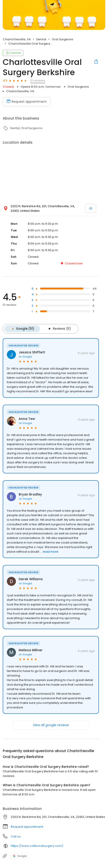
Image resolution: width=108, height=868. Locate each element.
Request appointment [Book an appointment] (27, 102)
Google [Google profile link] (20, 856)
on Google (25, 357)
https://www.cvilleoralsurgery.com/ (37, 846)
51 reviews (38, 80)
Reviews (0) (59, 329)
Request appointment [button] (27, 827)
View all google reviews (51, 725)
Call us (16, 836)
